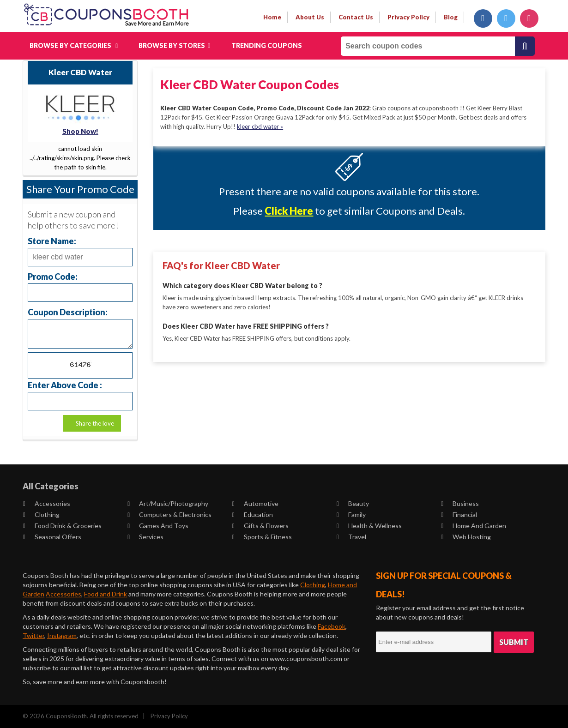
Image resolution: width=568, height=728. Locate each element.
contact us (356, 17)
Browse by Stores (174, 45)
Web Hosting (466, 537)
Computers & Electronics (170, 514)
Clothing (41, 514)
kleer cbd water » (260, 126)
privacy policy (408, 17)
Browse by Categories (74, 45)
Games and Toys (158, 526)
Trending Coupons (267, 45)
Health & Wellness (369, 526)
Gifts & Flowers (260, 526)
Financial (459, 514)
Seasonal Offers (52, 537)
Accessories (47, 503)
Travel (351, 537)
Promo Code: (53, 276)
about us (310, 17)
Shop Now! (80, 131)
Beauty (353, 503)
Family (351, 514)
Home (272, 17)
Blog (451, 17)
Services (146, 537)
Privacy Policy (169, 716)
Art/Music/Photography (168, 503)
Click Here (289, 211)
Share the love (95, 423)
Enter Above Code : (65, 385)
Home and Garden (474, 526)
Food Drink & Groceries (62, 526)
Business (460, 503)
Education (253, 514)
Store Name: (52, 241)
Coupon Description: (68, 312)
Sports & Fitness (262, 537)
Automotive (255, 503)
